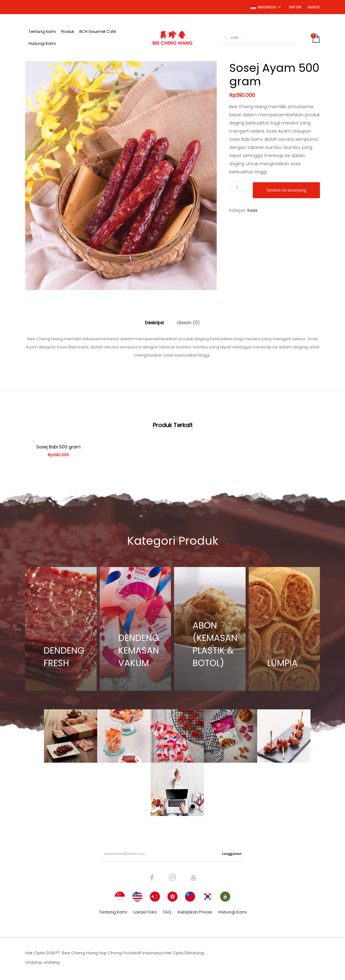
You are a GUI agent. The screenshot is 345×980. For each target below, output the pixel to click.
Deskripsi (154, 323)
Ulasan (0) (188, 323)
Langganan (232, 855)
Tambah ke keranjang (286, 190)
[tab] (154, 323)
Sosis (252, 210)
